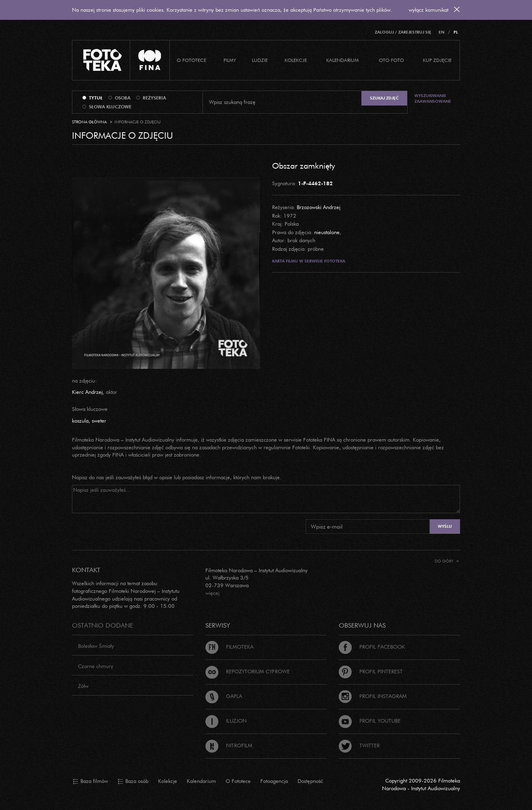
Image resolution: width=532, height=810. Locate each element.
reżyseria (154, 98)
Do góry (447, 561)
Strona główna (89, 122)
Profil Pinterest (371, 671)
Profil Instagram (373, 696)
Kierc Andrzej (87, 392)
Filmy (230, 60)
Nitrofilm (229, 745)
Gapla (224, 696)
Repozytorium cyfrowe (248, 671)
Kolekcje (296, 60)
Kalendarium (342, 60)
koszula (80, 421)
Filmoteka (229, 647)
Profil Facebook (372, 647)
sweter (99, 421)
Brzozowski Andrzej (319, 207)
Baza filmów (90, 781)
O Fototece (191, 60)
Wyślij (445, 526)
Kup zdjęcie (437, 60)
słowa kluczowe (110, 107)
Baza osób (133, 781)
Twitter (359, 745)
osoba (123, 98)
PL (456, 32)
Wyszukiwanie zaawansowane (433, 98)
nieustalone (327, 232)
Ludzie (260, 60)
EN (441, 32)
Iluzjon (226, 721)
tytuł (96, 98)
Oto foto (391, 60)
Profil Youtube (370, 721)
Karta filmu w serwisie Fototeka (309, 261)
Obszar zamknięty (304, 165)
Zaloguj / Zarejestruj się (403, 32)
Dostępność (310, 781)
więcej (212, 593)
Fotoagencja (274, 781)
